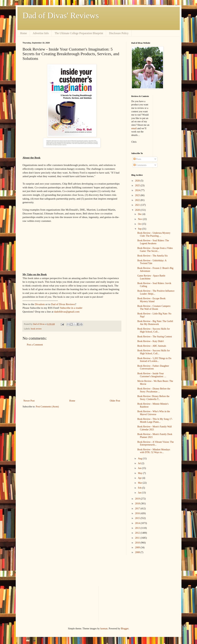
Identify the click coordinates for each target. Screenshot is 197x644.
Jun (140, 468)
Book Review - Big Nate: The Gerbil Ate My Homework (155, 323)
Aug (140, 459)
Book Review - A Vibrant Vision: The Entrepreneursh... (155, 443)
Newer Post (29, 401)
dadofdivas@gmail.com (67, 312)
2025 (138, 185)
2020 (138, 210)
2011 (138, 538)
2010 (138, 543)
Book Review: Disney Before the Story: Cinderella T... (153, 398)
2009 (138, 548)
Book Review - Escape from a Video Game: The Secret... (155, 250)
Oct (140, 224)
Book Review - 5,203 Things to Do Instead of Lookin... (154, 360)
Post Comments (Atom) (47, 407)
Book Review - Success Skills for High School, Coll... (153, 330)
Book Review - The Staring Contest (155, 337)
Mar (140, 483)
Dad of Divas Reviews (63, 304)
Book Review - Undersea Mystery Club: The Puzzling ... (154, 234)
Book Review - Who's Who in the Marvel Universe (154, 413)
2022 (138, 200)
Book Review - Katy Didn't (150, 341)
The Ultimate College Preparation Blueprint (79, 33)
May (140, 473)
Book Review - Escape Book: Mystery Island (152, 300)
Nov (140, 219)
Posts (137, 159)
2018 (138, 504)
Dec (140, 214)
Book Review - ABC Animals (152, 346)
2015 (138, 518)
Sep (140, 229)
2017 (138, 509)
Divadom (40, 304)
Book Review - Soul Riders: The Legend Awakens (153, 242)
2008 (138, 552)
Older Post (115, 401)
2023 (138, 195)
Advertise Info (41, 33)
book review (36, 329)
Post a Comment (35, 345)
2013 (138, 528)
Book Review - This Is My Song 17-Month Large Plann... (155, 420)
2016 (138, 513)
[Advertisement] (72, 373)
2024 (138, 190)
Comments (140, 165)
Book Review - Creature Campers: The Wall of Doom (154, 308)
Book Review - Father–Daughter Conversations (153, 367)
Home (24, 33)
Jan (140, 493)
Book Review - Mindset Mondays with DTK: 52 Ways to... (154, 451)
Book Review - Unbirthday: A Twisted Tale (152, 262)
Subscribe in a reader (71, 308)
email (134, 128)
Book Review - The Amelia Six (152, 256)
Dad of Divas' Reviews (61, 15)
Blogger (125, 629)
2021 (138, 205)
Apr (140, 478)
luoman (104, 629)
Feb (140, 488)
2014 (138, 523)
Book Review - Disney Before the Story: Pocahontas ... (154, 390)
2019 (138, 499)
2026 (138, 181)
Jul (140, 463)
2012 (138, 533)
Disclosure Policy (119, 33)
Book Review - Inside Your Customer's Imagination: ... (152, 375)
